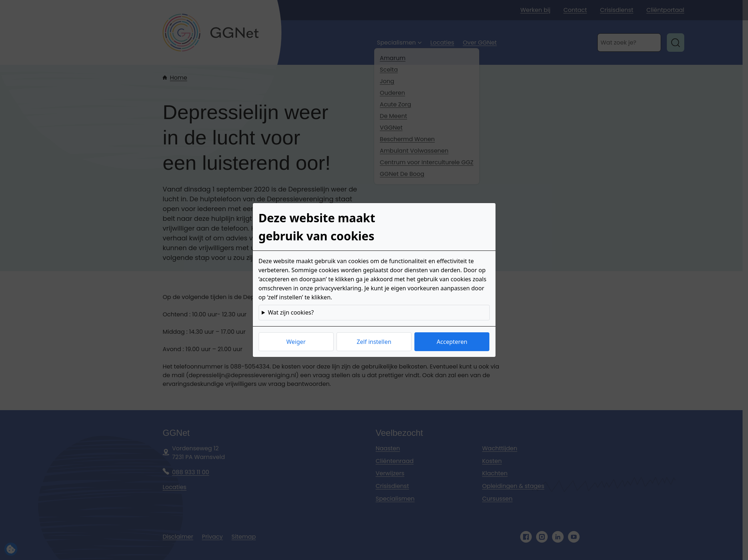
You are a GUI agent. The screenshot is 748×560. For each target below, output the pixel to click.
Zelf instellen (374, 342)
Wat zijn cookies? (291, 312)
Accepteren (452, 342)
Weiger (296, 342)
